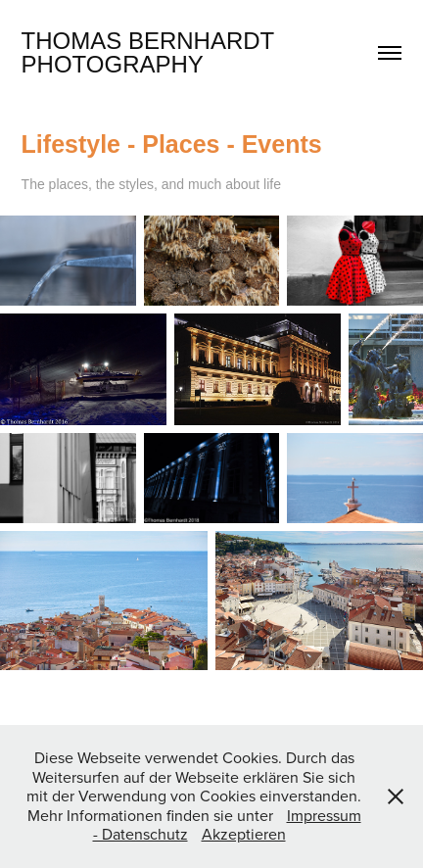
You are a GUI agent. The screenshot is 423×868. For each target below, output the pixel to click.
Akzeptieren (244, 834)
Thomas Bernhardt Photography (151, 52)
